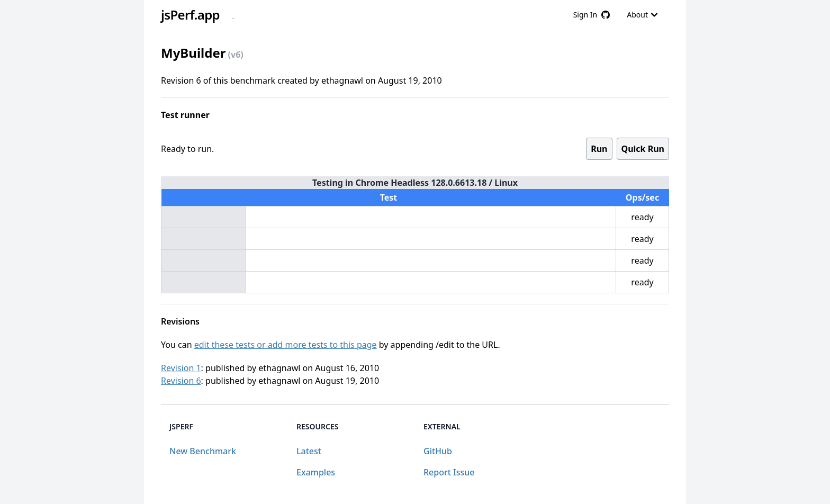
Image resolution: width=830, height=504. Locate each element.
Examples (316, 472)
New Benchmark (203, 451)
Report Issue (449, 472)
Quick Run (643, 149)
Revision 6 (181, 381)
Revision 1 (181, 368)
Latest (309, 451)
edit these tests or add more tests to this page (286, 345)
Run (599, 149)
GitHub (438, 451)
